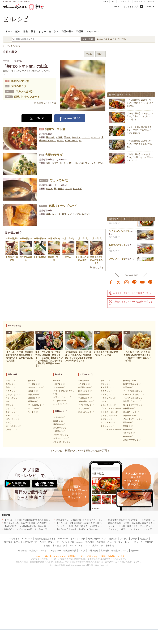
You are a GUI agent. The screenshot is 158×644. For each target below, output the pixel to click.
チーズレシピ (34, 384)
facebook (111, 282)
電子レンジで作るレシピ (134, 405)
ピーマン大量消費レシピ (134, 395)
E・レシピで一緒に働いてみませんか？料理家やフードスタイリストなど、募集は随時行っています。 (79, 556)
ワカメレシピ (34, 408)
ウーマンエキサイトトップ (125, 6)
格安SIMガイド (30, 542)
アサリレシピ (59, 387)
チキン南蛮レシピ (86, 405)
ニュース (138, 542)
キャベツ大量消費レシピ (134, 391)
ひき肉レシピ (12, 391)
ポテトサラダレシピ (109, 416)
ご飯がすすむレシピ (132, 440)
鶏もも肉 (50, 137)
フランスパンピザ (117, 261)
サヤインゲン (71, 140)
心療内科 (113, 539)
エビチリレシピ (107, 395)
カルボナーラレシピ (109, 412)
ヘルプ (82, 551)
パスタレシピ (107, 401)
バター (71, 163)
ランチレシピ (129, 433)
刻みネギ (78, 189)
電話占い (144, 539)
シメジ (60, 140)
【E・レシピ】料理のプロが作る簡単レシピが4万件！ (79, 451)
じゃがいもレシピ (13, 395)
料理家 (80, 31)
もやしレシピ (12, 412)
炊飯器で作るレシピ (132, 401)
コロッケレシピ (107, 426)
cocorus (80, 542)
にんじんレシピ (13, 419)
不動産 (47, 546)
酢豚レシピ (106, 381)
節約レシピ (128, 422)
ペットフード (76, 546)
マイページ (93, 31)
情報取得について (120, 551)
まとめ (42, 31)
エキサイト (149, 6)
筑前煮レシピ (84, 395)
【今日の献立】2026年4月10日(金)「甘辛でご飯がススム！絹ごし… (140, 116)
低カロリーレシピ (131, 412)
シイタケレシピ (60, 401)
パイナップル (75, 214)
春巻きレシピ (107, 391)
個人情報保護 (70, 551)
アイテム (124, 539)
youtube (142, 282)
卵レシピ (32, 381)
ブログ (134, 539)
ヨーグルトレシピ (36, 387)
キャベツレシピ (13, 401)
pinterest (150, 282)
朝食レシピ (128, 429)
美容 (65, 546)
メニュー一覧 (149, 1)
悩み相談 (90, 542)
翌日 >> (100, 54)
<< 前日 (89, 54)
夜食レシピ (128, 436)
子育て (106, 1)
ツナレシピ (33, 412)
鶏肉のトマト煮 (20, 81)
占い (130, 1)
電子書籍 (110, 546)
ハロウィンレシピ (61, 435)
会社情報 (22, 551)
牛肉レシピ (11, 381)
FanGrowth (63, 539)
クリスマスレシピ (61, 438)
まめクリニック (78, 539)
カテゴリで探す (120, 39)
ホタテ (55, 163)
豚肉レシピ (11, 384)
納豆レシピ (33, 401)
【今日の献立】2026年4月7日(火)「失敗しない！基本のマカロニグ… (140, 157)
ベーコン (96, 137)
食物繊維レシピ (130, 416)
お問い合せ (93, 551)
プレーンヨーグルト (95, 163)
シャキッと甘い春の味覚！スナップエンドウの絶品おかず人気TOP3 (139, 130)
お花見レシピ (59, 431)
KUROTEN (27, 539)
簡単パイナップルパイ (27, 97)
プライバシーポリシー (51, 551)
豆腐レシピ (33, 391)
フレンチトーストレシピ (111, 429)
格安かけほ (53, 542)
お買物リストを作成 (46, 103)
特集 (26, 31)
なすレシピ (11, 408)
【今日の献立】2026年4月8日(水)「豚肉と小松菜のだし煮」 (140, 144)
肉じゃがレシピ (85, 391)
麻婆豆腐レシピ (107, 387)
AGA (88, 546)
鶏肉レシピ (11, 387)
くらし (113, 1)
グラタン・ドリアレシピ (111, 408)
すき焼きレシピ (85, 398)
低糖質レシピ (129, 408)
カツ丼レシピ (84, 384)
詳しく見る (98, 268)
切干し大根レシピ (36, 405)
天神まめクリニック (97, 539)
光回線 (43, 542)
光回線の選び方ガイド (45, 539)
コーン (63, 163)
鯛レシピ (57, 381)
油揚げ (61, 189)
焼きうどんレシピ (86, 412)
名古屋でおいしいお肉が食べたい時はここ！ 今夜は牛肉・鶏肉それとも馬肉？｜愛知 (96, 520)
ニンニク (86, 137)
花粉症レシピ (59, 424)
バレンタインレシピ (62, 442)
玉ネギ (67, 137)
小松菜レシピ (12, 429)
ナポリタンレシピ (108, 405)
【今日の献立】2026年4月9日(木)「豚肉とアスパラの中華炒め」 (140, 103)
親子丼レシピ (84, 381)
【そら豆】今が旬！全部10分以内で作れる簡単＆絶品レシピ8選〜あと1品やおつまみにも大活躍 (49, 520)
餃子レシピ (106, 384)
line (134, 282)
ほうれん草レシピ (13, 426)
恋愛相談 (101, 542)
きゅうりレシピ (13, 422)
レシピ (128, 542)
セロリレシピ (59, 384)
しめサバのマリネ (117, 247)
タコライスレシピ (108, 422)
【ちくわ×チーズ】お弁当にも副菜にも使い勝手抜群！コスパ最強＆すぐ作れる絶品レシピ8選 (100, 523)
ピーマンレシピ (13, 416)
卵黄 (65, 214)
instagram (127, 282)
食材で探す (104, 39)
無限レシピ (128, 426)
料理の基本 (67, 31)
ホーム (9, 31)
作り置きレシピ (130, 381)
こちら (112, 562)
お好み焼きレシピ (86, 401)
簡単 (33, 31)
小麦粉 (59, 137)
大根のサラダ (19, 86)
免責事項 (135, 551)
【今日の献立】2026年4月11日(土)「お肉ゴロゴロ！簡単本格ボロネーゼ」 (91, 529)
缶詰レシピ (128, 387)
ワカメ (49, 189)
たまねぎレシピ (13, 398)
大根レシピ (11, 405)
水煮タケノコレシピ (62, 397)
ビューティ (122, 1)
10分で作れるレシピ (132, 384)
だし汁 (69, 189)
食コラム (54, 31)
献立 (18, 31)
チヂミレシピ (107, 419)
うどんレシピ (84, 408)
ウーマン (118, 542)
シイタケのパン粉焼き (119, 233)
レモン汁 (87, 214)
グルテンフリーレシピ (133, 419)
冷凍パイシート (54, 214)
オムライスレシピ (108, 398)
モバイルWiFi (68, 542)
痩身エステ (98, 546)
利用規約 (33, 551)
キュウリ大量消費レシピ (134, 398)
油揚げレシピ (34, 398)
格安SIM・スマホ (12, 542)
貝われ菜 (80, 163)
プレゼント (138, 1)
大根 (48, 163)
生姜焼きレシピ (85, 387)
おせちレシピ (59, 417)
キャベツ (76, 137)
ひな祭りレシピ (60, 428)
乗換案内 (149, 542)
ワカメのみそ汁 (25, 92)
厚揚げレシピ (34, 395)
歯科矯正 (57, 546)
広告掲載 (105, 551)
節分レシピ (58, 421)
